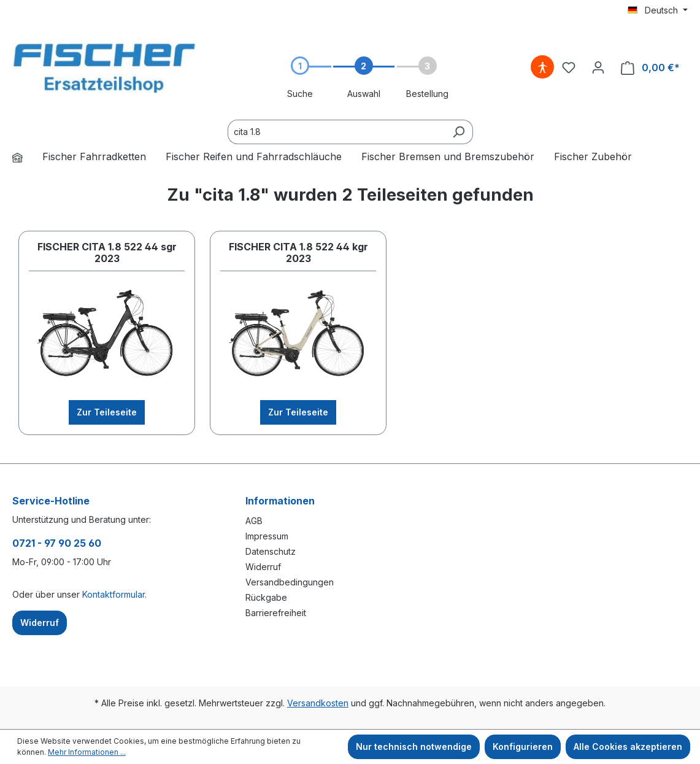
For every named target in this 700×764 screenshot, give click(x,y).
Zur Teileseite (107, 412)
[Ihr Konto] (598, 68)
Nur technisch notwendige (414, 747)
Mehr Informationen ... (87, 752)
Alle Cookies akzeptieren (628, 747)
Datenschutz (271, 551)
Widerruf (263, 567)
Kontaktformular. (114, 594)
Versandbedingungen (290, 582)
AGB (254, 521)
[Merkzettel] (569, 68)
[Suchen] (459, 132)
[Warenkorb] (650, 68)
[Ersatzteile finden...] (336, 132)
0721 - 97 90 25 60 (57, 543)
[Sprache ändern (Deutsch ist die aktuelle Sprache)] (658, 10)
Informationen (280, 501)
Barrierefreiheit (276, 613)
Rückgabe (266, 597)
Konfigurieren (523, 747)
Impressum (267, 536)
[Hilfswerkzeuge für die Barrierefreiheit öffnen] (542, 68)
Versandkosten (318, 703)
